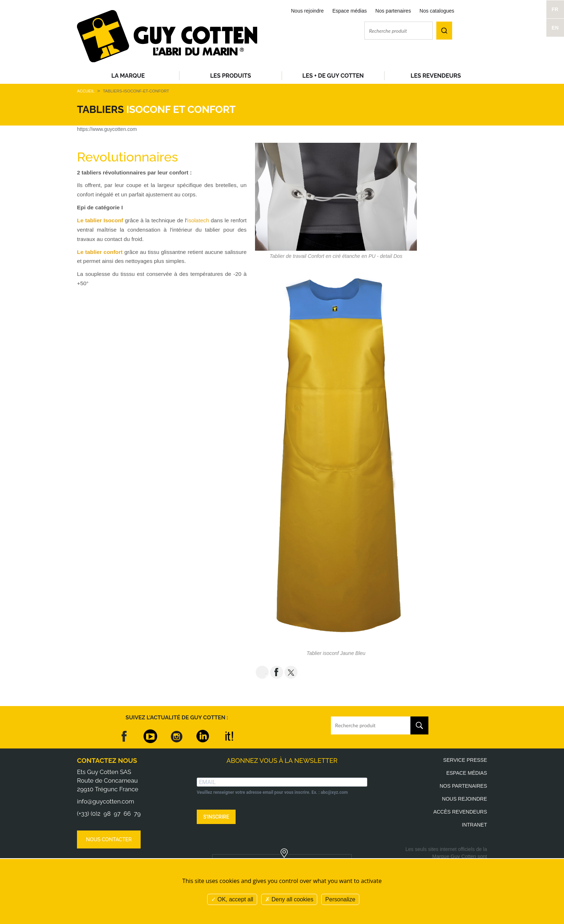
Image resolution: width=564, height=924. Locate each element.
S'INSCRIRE (216, 817)
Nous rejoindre (307, 11)
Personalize (340, 899)
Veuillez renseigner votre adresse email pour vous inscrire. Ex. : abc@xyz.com (272, 792)
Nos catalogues (437, 11)
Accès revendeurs (460, 812)
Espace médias (350, 11)
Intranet (474, 825)
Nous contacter (109, 839)
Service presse (465, 760)
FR (555, 9)
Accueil (86, 91)
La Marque (128, 76)
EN (555, 28)
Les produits (231, 76)
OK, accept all (232, 899)
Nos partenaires (393, 11)
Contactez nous (107, 761)
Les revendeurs (436, 76)
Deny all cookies (289, 899)
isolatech (198, 220)
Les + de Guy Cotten (333, 76)
